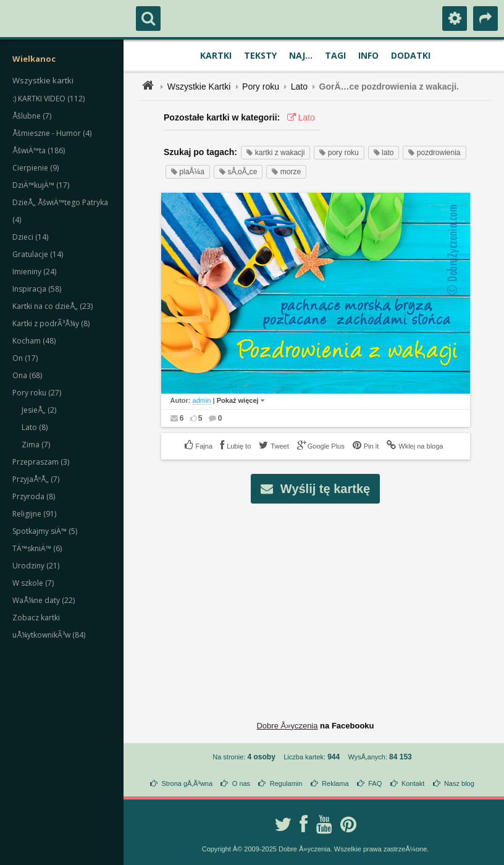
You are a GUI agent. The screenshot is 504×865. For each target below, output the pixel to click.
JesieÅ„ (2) (39, 410)
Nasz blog (459, 783)
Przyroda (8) (34, 496)
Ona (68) (27, 375)
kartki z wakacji (275, 153)
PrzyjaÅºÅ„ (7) (36, 479)
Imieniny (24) (34, 272)
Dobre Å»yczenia (287, 726)
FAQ (375, 783)
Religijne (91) (34, 514)
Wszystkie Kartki (199, 86)
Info (368, 55)
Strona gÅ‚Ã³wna (187, 783)
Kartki (216, 55)
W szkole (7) (33, 583)
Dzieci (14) (30, 237)
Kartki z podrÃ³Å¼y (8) (51, 323)
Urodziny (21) (36, 566)
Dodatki (411, 55)
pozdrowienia (434, 153)
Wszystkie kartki (43, 80)
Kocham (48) (34, 341)
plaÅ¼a (188, 172)
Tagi (335, 55)
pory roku (339, 153)
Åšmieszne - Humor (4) (52, 133)
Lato (299, 86)
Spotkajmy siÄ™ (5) (45, 531)
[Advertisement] (322, 602)
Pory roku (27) (37, 393)
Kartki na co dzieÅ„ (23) (52, 306)
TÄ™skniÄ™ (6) (37, 548)
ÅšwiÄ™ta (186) (39, 150)
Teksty (260, 55)
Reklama (335, 783)
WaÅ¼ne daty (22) (44, 600)
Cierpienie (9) (36, 168)
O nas (241, 783)
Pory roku (261, 86)
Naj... (301, 55)
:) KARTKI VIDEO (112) (48, 99)
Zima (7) (36, 445)
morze (286, 172)
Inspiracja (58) (37, 289)
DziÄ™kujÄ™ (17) (41, 185)
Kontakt (413, 783)
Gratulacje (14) (38, 254)
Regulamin (286, 783)
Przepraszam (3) (41, 462)
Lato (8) (35, 427)
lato (384, 153)
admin (202, 400)
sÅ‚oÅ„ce (238, 172)
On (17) (25, 358)
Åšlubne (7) (32, 116)
